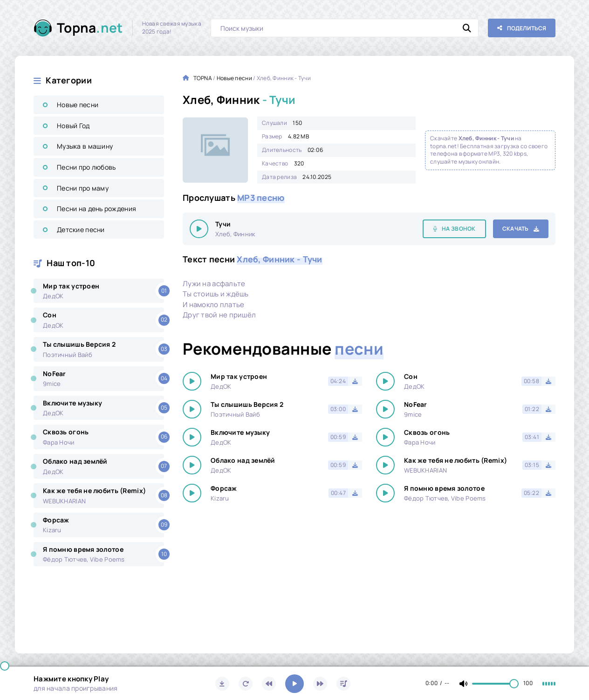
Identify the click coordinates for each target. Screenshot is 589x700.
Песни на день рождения (96, 209)
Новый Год (73, 126)
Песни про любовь (86, 167)
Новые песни (78, 105)
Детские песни (81, 230)
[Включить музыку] (294, 684)
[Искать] (467, 28)
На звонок (459, 229)
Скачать (516, 229)
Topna (90, 28)
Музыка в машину (85, 146)
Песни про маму (83, 188)
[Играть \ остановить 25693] (199, 229)
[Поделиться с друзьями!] (522, 28)
